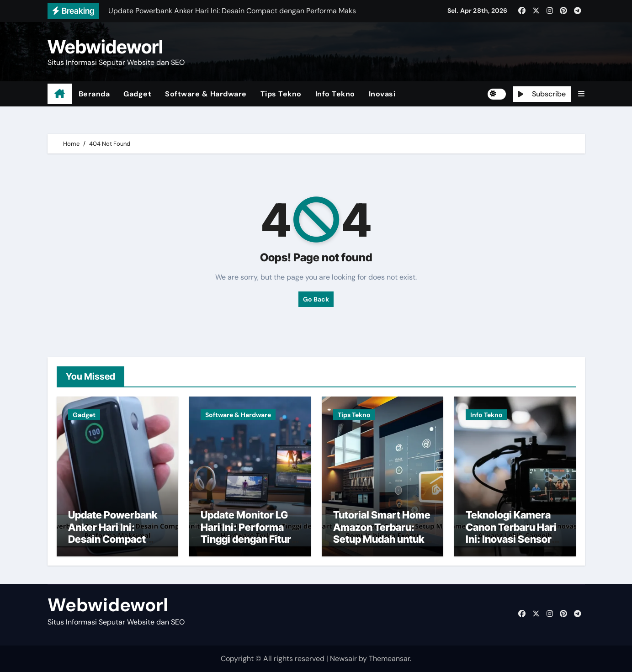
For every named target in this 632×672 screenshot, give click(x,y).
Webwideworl (105, 47)
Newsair (343, 659)
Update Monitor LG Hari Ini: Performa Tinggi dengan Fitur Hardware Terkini (246, 533)
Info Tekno (335, 94)
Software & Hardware (206, 94)
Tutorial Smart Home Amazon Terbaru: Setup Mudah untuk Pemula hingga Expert (382, 539)
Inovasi (382, 94)
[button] (581, 94)
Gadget (137, 94)
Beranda (94, 94)
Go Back (316, 299)
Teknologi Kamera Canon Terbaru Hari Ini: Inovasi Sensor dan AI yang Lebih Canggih (511, 539)
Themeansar (389, 659)
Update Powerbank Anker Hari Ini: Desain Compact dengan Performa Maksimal (113, 539)
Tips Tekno (281, 94)
